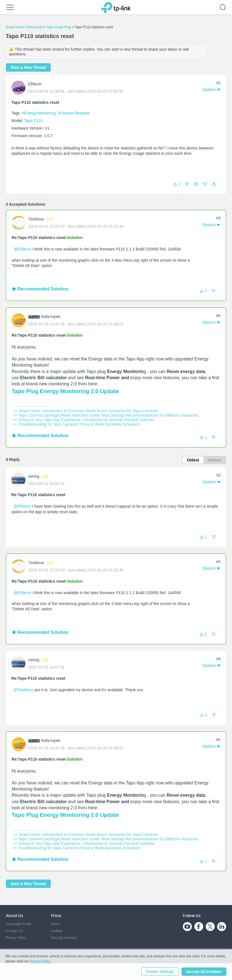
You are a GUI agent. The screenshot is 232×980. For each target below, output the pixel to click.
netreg (34, 477)
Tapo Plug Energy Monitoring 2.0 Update (65, 391)
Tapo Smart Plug (59, 27)
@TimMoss (23, 690)
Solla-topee (51, 316)
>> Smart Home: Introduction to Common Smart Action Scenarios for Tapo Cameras (85, 411)
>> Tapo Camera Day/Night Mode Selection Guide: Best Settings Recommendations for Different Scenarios (106, 415)
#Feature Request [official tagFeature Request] (74, 113)
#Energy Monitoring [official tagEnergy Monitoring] (39, 113)
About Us (14, 915)
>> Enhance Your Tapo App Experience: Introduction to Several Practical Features (84, 420)
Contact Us (14, 931)
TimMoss (36, 219)
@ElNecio (23, 249)
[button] (214, 184)
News (55, 924)
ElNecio (35, 84)
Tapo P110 (33, 121)
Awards (56, 931)
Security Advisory (64, 938)
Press (56, 915)
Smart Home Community (24, 27)
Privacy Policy (16, 938)
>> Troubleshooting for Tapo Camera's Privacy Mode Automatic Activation (76, 424)
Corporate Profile (19, 924)
